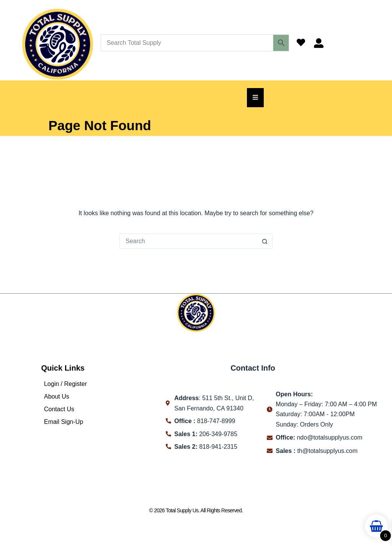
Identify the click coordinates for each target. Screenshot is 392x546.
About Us (57, 396)
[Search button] (265, 241)
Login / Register (65, 384)
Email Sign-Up (64, 422)
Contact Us (59, 409)
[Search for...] (188, 241)
